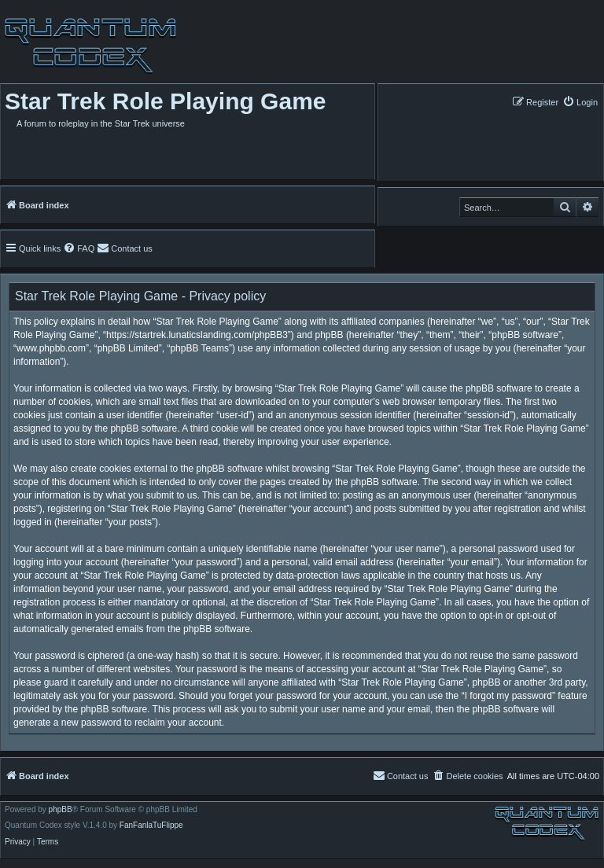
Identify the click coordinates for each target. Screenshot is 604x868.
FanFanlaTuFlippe (151, 826)
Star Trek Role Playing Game (166, 101)
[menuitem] (580, 102)
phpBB (61, 810)
